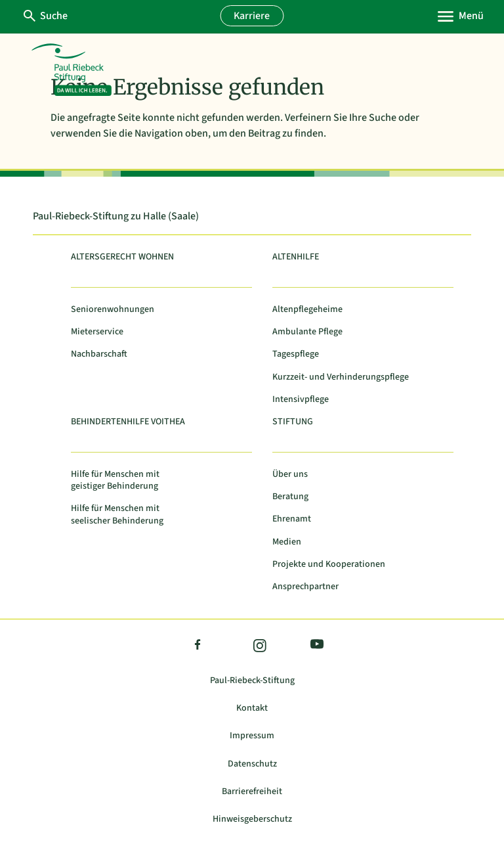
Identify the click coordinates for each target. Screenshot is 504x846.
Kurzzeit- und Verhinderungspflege (341, 377)
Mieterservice (97, 332)
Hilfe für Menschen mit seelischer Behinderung (117, 515)
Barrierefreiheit (252, 792)
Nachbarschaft (99, 354)
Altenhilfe (296, 257)
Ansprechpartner (305, 587)
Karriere (252, 16)
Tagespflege (296, 354)
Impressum (252, 736)
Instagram (259, 647)
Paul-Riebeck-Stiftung (252, 681)
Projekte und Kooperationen (329, 565)
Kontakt (252, 708)
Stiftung (293, 422)
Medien (287, 542)
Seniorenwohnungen (113, 310)
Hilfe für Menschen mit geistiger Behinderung (115, 480)
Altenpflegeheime (307, 310)
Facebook (198, 647)
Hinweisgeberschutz (252, 819)
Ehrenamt (292, 519)
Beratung (290, 497)
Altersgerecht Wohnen (122, 257)
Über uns (290, 475)
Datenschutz (252, 764)
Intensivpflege (301, 400)
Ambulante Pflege (307, 332)
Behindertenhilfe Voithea (128, 422)
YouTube (314, 646)
